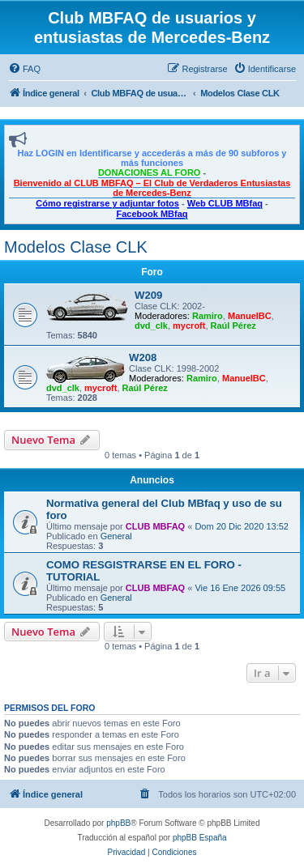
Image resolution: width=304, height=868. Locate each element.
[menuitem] (24, 69)
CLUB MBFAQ (155, 526)
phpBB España (200, 838)
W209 (148, 295)
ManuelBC (250, 316)
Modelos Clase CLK (76, 247)
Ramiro (208, 316)
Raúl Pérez (233, 325)
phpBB (118, 823)
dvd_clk (151, 325)
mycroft (189, 325)
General (116, 536)
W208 (143, 357)
